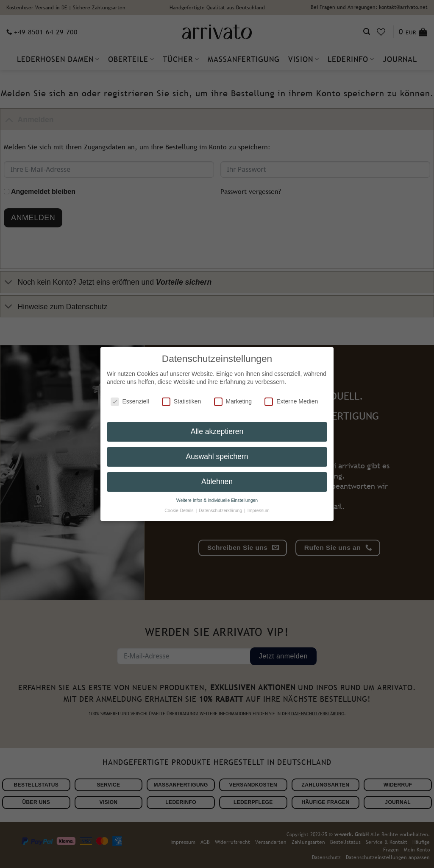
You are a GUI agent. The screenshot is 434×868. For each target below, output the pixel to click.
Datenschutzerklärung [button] (221, 504)
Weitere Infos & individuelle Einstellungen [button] (217, 494)
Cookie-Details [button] (179, 504)
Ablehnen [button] (217, 476)
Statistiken (182, 396)
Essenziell (130, 396)
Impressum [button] (259, 504)
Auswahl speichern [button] (217, 451)
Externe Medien (291, 396)
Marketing (233, 396)
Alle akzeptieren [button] (217, 426)
